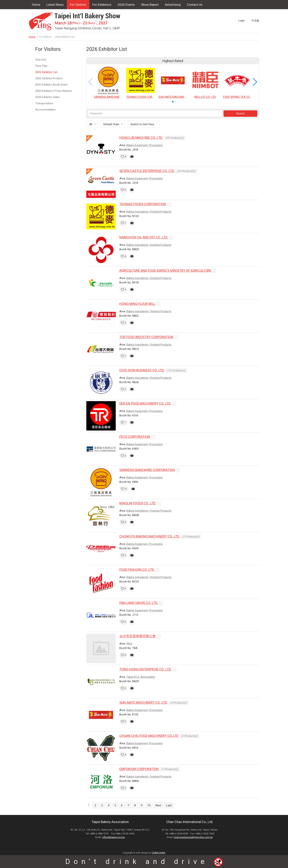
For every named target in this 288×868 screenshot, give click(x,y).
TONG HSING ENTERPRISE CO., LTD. (145, 669)
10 (149, 805)
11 (126, 489)
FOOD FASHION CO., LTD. (137, 570)
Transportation (44, 103)
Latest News (55, 5)
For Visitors (78, 5)
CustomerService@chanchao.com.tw (193, 837)
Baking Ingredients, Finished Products (149, 212)
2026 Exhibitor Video (48, 97)
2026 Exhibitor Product (49, 78)
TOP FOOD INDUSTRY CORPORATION (146, 337)
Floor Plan (41, 66)
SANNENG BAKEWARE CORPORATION (147, 470)
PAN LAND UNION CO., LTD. (139, 603)
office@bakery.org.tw (114, 837)
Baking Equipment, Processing (144, 145)
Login (242, 21)
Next (158, 805)
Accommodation (45, 110)
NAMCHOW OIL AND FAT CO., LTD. (144, 237)
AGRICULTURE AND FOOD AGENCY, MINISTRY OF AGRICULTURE (165, 271)
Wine (129, 644)
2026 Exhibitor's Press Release (54, 91)
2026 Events (126, 5)
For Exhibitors (102, 5)
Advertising (173, 5)
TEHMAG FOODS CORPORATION (143, 204)
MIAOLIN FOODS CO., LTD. (138, 503)
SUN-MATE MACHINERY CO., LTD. (143, 702)
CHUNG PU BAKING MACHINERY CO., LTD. (150, 536)
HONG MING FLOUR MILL (137, 304)
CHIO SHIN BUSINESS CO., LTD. (142, 370)
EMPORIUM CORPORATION (139, 769)
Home (36, 5)
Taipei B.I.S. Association (141, 677)
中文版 (255, 21)
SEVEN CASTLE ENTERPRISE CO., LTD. (147, 171)
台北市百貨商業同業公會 (138, 636)
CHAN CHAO (159, 853)
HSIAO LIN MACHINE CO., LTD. (141, 138)
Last (169, 805)
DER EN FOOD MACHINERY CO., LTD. (145, 403)
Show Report (150, 5)
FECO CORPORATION (135, 437)
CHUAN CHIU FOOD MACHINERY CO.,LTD (149, 736)
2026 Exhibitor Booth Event (51, 85)
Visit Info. (41, 60)
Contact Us (195, 5)
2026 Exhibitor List (46, 72)
